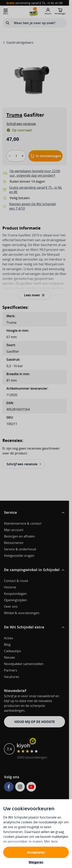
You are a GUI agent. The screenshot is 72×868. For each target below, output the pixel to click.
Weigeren (36, 862)
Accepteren (36, 852)
